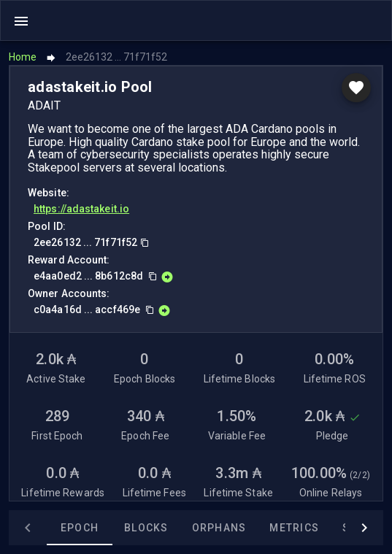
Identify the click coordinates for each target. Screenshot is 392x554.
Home (23, 57)
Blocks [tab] (146, 528)
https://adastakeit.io (81, 209)
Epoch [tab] (80, 528)
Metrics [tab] (294, 528)
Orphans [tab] (219, 528)
